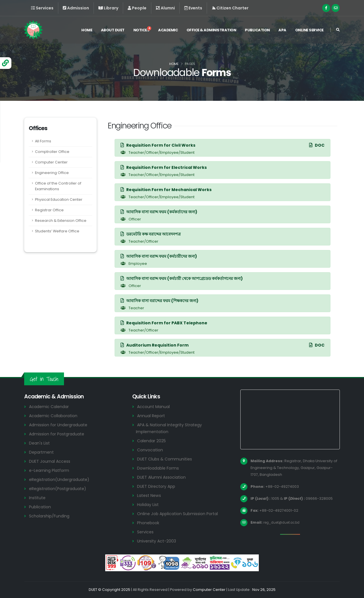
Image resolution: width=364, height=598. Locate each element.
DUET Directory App (157, 486)
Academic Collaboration (55, 416)
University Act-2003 (158, 541)
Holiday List (149, 504)
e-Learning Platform (50, 470)
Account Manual (154, 406)
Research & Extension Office (61, 221)
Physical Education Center (59, 199)
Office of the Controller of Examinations (58, 186)
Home (87, 31)
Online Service (309, 31)
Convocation (151, 450)
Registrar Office (49, 210)
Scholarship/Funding (50, 516)
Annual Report (152, 416)
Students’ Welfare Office (57, 231)
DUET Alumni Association (163, 477)
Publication (257, 31)
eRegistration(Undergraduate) (62, 479)
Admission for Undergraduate (60, 425)
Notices (142, 30)
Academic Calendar (50, 406)
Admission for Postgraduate (59, 434)
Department (42, 452)
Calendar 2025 (152, 441)
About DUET (113, 31)
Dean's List (40, 443)
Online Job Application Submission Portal (180, 514)
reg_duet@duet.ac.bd (284, 522)
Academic (168, 31)
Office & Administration (211, 31)
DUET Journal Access (51, 461)
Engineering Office (52, 173)
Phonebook (149, 523)
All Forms (43, 141)
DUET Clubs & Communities (166, 459)
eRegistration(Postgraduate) (60, 489)
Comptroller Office (52, 152)
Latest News (150, 495)
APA (282, 31)
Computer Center (51, 162)
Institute (38, 498)
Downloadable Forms (159, 468)
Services (146, 532)
